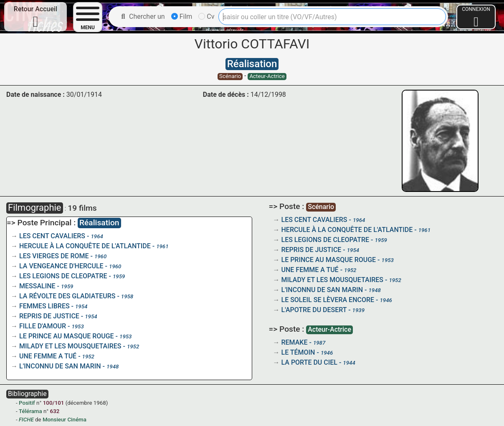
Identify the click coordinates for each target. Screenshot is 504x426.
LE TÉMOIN (298, 352)
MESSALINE (37, 286)
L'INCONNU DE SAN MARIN (60, 366)
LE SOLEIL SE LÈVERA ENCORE (328, 300)
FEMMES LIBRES (44, 306)
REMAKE (295, 342)
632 (55, 411)
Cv (206, 16)
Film (182, 16)
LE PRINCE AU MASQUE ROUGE (67, 336)
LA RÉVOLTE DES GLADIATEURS (67, 296)
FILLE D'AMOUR (43, 326)
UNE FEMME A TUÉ (48, 356)
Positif (27, 403)
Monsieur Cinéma (65, 420)
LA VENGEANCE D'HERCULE (61, 266)
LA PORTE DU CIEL (309, 362)
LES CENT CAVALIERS (52, 236)
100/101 (54, 403)
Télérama (30, 411)
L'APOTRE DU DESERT (314, 310)
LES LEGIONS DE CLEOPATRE (63, 276)
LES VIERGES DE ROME (54, 256)
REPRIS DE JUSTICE (49, 316)
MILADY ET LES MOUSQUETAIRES (70, 346)
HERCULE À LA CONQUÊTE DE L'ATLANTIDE (85, 246)
